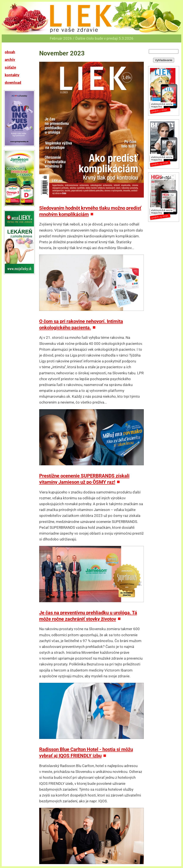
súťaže (10, 67)
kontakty (12, 75)
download (13, 83)
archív (10, 60)
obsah (10, 52)
